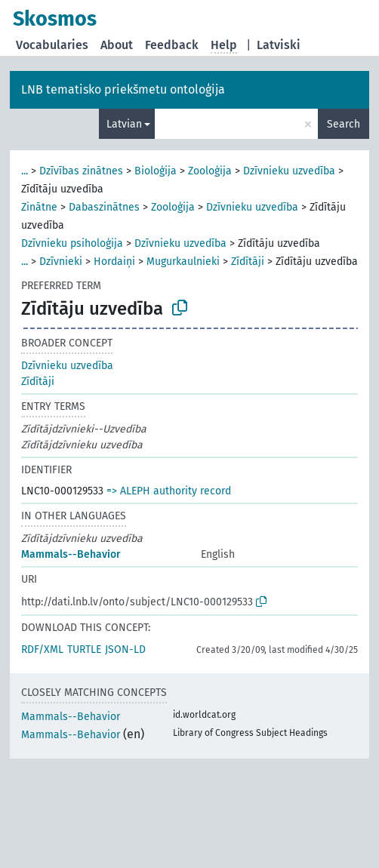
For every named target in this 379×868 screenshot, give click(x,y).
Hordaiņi (114, 262)
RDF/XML (42, 649)
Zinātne (39, 207)
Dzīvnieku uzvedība (289, 171)
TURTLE (84, 649)
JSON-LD (125, 649)
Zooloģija (210, 171)
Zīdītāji (248, 262)
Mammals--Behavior (71, 554)
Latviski (279, 45)
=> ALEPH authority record (169, 491)
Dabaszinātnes (104, 207)
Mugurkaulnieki (183, 262)
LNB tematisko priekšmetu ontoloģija (123, 89)
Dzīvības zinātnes (81, 171)
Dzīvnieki (61, 262)
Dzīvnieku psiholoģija (72, 243)
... (25, 171)
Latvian (124, 124)
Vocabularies (52, 45)
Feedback (172, 45)
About (117, 45)
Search (344, 124)
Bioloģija (156, 171)
